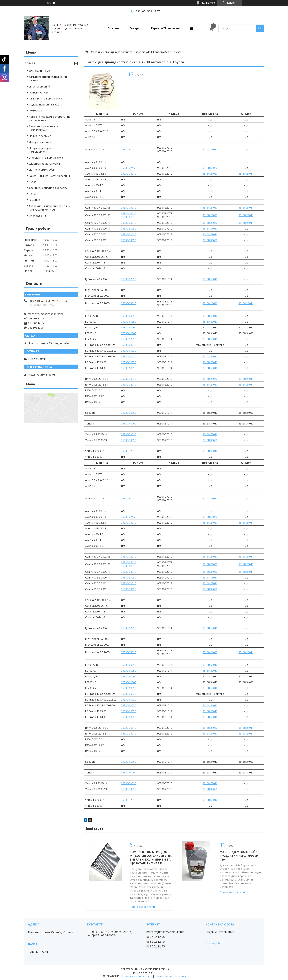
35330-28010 (129, 379)
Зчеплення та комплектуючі (47, 158)
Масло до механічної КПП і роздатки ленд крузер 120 (241, 856)
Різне (32, 194)
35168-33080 (210, 149)
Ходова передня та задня (45, 104)
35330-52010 (129, 451)
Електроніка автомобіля (44, 164)
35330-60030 (129, 345)
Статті (95, 52)
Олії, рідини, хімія (40, 71)
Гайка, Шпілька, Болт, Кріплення (49, 176)
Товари (134, 28)
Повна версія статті (142, 907)
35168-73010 (210, 234)
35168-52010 (210, 451)
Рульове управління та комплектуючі (44, 128)
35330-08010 (129, 217)
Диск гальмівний (39, 86)
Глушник (34, 200)
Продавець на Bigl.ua (144, 973)
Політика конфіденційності (171, 976)
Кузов (33, 182)
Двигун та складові (41, 142)
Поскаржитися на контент (137, 976)
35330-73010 (129, 234)
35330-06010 (129, 174)
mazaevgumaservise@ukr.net (46, 314)
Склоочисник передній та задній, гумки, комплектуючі (50, 208)
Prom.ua (164, 969)
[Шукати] (260, 28)
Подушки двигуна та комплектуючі (42, 150)
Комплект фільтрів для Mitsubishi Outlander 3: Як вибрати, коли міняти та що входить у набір (151, 858)
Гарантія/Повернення (166, 28)
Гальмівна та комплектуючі (47, 98)
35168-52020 (210, 168)
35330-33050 (129, 149)
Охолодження (38, 216)
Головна (114, 28)
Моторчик (35, 110)
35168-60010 (210, 279)
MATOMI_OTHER (39, 92)
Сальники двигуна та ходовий (48, 188)
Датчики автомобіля (42, 170)
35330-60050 (129, 279)
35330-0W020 (129, 168)
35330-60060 (129, 327)
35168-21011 (246, 174)
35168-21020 (210, 174)
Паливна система (40, 136)
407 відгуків (208, 3)
